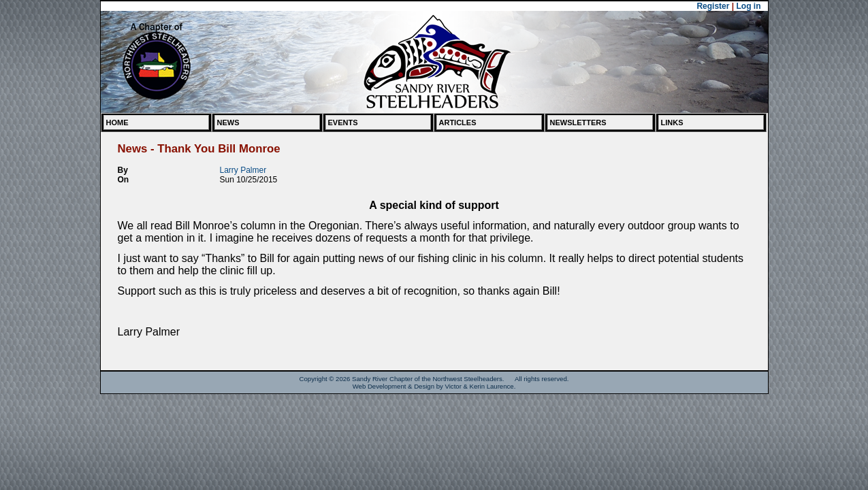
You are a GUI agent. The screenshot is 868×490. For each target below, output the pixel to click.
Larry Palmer (243, 170)
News (228, 122)
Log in (749, 6)
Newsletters (578, 122)
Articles (458, 122)
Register (713, 6)
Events (343, 122)
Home (117, 122)
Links (672, 122)
